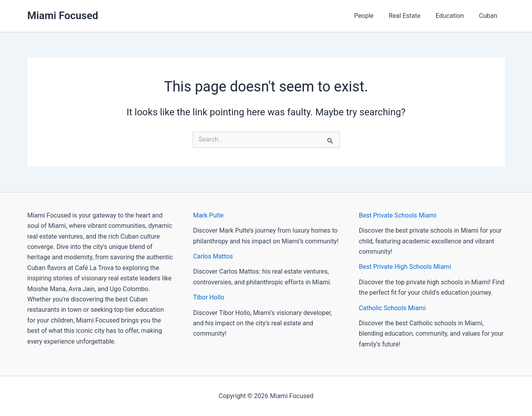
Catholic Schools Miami (392, 308)
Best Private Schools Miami (398, 215)
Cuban (489, 16)
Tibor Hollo (209, 297)
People (372, 16)
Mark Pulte (208, 215)
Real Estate (411, 16)
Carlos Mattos (213, 256)
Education (453, 16)
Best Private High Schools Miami (405, 267)
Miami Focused (63, 16)
